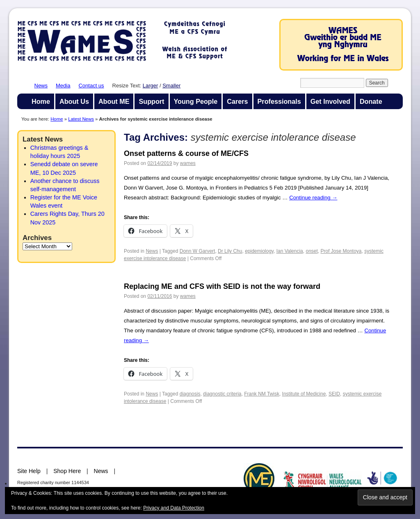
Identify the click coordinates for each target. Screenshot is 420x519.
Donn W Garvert (197, 251)
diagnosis (190, 394)
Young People (196, 101)
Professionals (279, 101)
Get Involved (330, 101)
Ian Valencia (290, 251)
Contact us (91, 86)
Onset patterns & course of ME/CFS (186, 153)
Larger (151, 86)
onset (312, 251)
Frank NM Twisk (262, 394)
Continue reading (313, 198)
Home (41, 101)
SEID (334, 394)
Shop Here (67, 471)
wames (188, 163)
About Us (74, 101)
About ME (114, 101)
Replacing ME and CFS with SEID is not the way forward (222, 286)
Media (63, 86)
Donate (371, 101)
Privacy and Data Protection (174, 508)
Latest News (81, 119)
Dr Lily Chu (230, 251)
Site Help (29, 471)
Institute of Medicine (304, 394)
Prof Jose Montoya (341, 251)
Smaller (171, 86)
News (41, 86)
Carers (237, 101)
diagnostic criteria (222, 394)
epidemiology (259, 251)
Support (151, 101)
